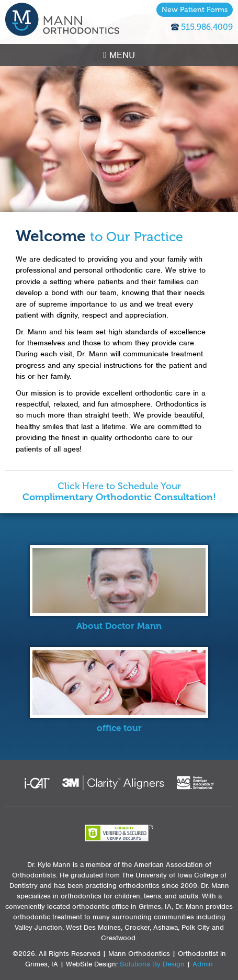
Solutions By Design (152, 964)
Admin (203, 964)
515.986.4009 (207, 27)
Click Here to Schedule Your (119, 492)
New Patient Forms (195, 10)
